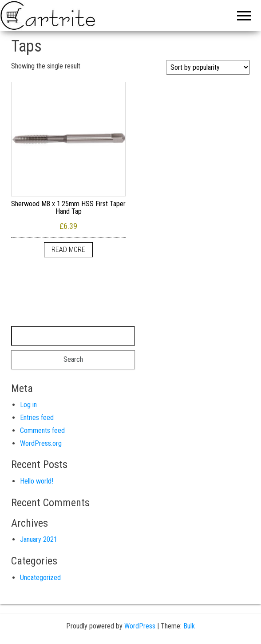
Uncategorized (40, 578)
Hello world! (37, 481)
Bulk (189, 626)
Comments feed (42, 430)
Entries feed (37, 418)
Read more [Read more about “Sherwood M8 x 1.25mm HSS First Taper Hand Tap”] (68, 250)
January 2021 (39, 539)
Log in (28, 405)
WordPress (140, 626)
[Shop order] (208, 67)
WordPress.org (41, 443)
